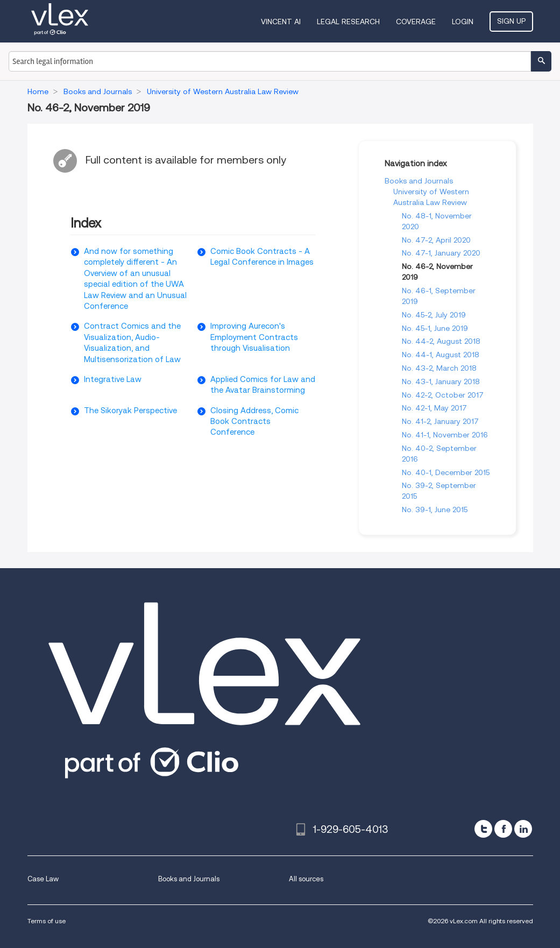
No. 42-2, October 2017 (443, 395)
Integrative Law (113, 379)
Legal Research (348, 22)
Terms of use (47, 921)
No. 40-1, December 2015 (446, 472)
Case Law (43, 879)
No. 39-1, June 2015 (435, 510)
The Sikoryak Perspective (130, 411)
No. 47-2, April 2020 (436, 240)
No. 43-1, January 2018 (441, 381)
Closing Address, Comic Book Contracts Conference (254, 422)
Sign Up (511, 21)
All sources (306, 879)
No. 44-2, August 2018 (441, 341)
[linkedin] (523, 829)
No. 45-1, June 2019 (435, 328)
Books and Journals (419, 181)
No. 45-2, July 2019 (434, 315)
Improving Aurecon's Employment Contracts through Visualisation (254, 337)
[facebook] (503, 829)
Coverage (416, 22)
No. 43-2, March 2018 (439, 368)
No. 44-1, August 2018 (441, 355)
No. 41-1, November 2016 (445, 435)
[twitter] (483, 829)
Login (463, 22)
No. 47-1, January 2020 (441, 253)
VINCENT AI (281, 22)
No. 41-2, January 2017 (440, 421)
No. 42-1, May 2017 (434, 408)
